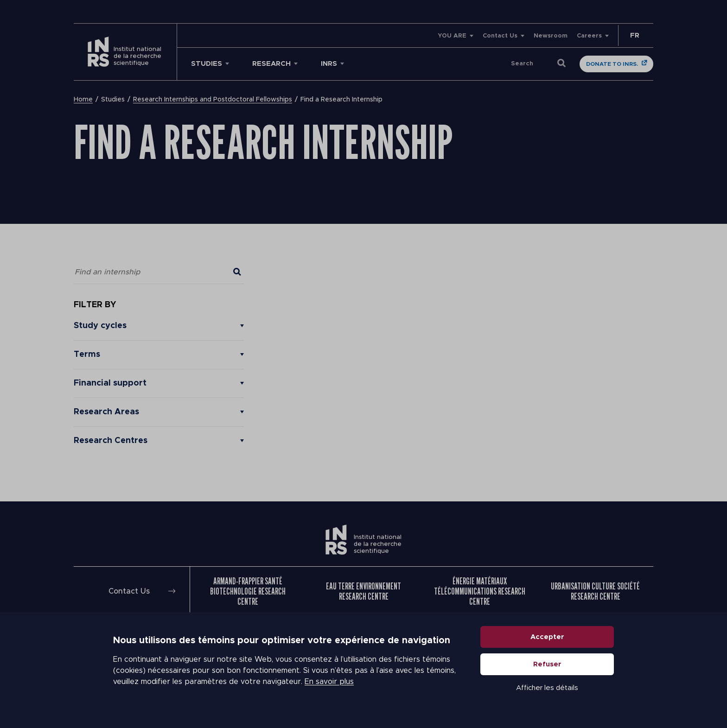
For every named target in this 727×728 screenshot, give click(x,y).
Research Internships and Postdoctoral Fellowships (213, 100)
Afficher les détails (547, 688)
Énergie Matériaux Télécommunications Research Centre (480, 591)
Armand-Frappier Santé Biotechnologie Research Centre (248, 591)
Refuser (547, 664)
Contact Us (500, 36)
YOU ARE (452, 36)
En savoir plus (329, 682)
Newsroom (551, 36)
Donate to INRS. (612, 64)
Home (83, 100)
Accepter (547, 637)
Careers (589, 36)
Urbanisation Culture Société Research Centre (595, 591)
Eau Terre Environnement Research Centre (363, 591)
